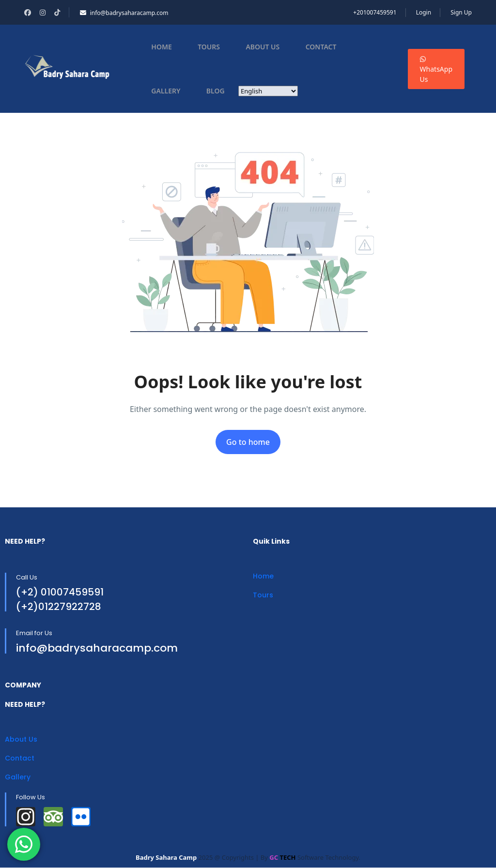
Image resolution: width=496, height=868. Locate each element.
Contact (321, 47)
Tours (209, 47)
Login (424, 12)
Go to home (248, 442)
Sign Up (461, 12)
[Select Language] (268, 91)
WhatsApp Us (436, 70)
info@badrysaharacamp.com (124, 13)
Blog (216, 91)
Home (161, 47)
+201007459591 (375, 12)
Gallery (166, 91)
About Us (263, 47)
